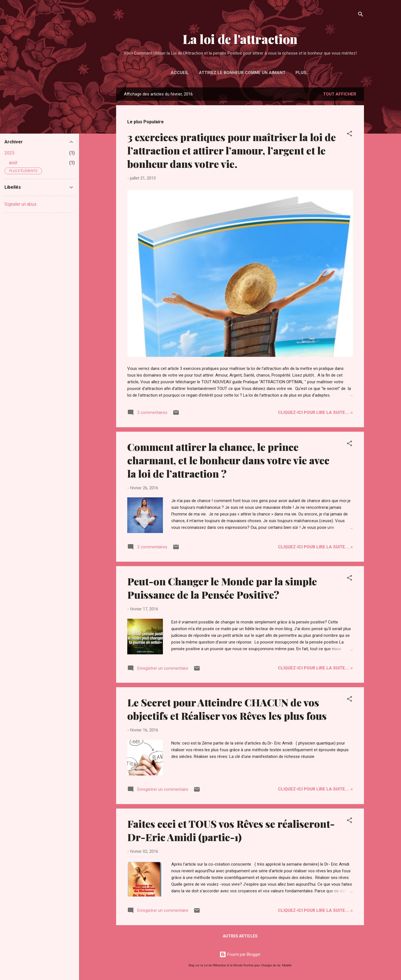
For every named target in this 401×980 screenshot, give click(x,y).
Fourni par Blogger (240, 954)
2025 (9, 153)
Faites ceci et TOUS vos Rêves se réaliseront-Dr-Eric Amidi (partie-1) (231, 830)
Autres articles (240, 936)
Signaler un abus (20, 204)
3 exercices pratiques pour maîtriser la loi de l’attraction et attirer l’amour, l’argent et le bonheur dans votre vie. (232, 150)
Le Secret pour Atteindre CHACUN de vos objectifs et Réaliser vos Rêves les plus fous (227, 709)
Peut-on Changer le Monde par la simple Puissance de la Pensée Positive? (222, 588)
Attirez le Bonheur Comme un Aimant (242, 73)
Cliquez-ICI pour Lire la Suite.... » (315, 412)
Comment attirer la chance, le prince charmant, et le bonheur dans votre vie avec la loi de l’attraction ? (228, 460)
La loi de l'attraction (240, 39)
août (13, 163)
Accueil (180, 73)
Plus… (303, 73)
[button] (349, 135)
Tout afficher (340, 94)
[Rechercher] (361, 15)
